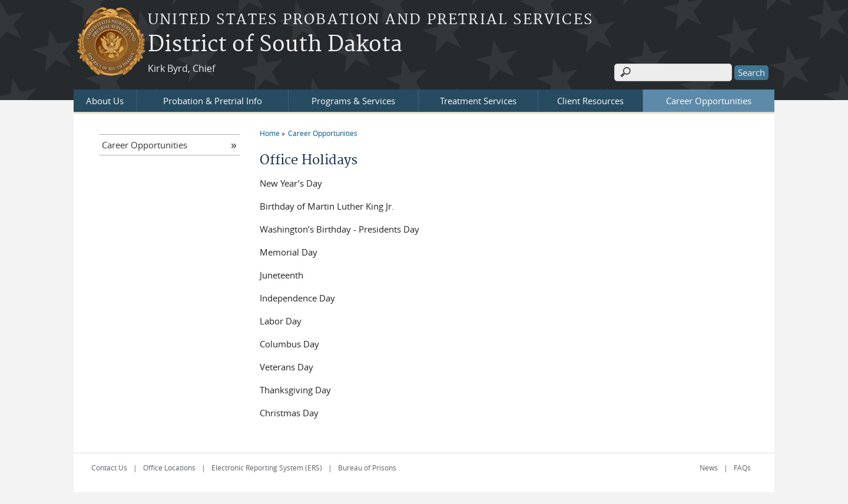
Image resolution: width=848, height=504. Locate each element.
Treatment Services (478, 101)
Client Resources (590, 101)
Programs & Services (353, 101)
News (709, 467)
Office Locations (169, 467)
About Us (105, 101)
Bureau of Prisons (367, 467)
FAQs (742, 467)
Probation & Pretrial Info (213, 101)
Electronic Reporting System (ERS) (267, 467)
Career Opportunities (709, 101)
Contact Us (109, 467)
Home (270, 133)
